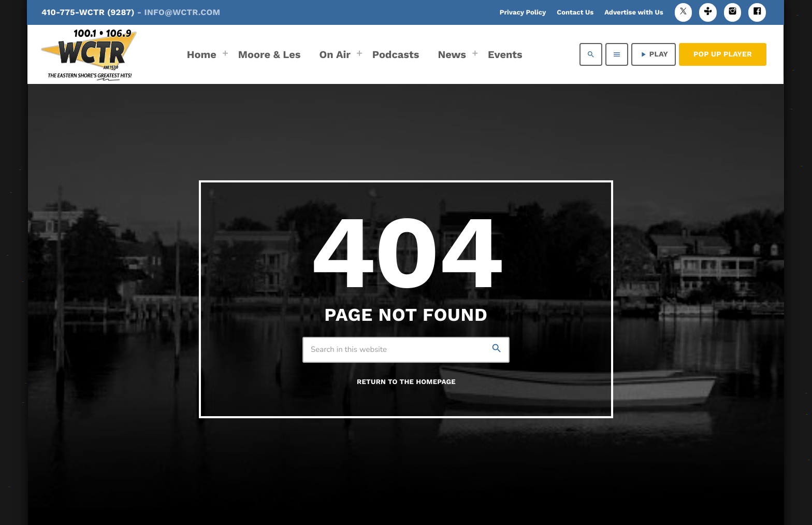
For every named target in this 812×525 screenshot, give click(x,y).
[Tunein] (708, 12)
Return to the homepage (406, 382)
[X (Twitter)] (684, 12)
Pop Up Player (723, 54)
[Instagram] (733, 12)
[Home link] (89, 54)
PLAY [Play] (654, 54)
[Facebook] (757, 12)
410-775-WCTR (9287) (131, 12)
